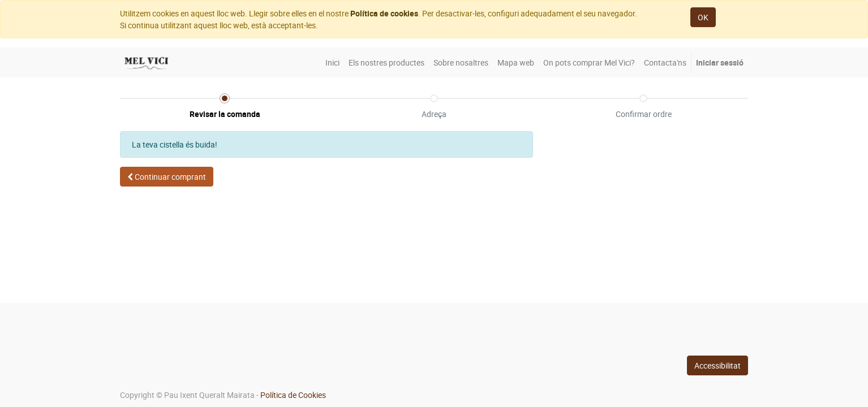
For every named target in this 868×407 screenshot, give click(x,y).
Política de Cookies (293, 395)
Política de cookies (384, 13)
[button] (167, 177)
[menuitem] (332, 62)
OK (703, 17)
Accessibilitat (717, 365)
